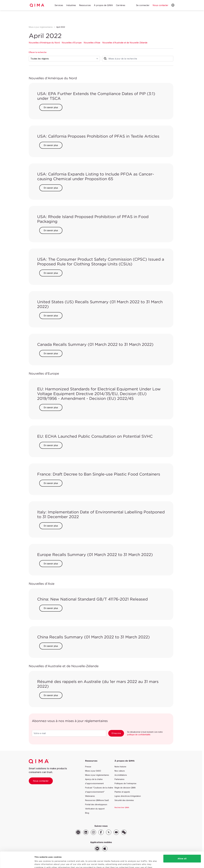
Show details (41, 863)
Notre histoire (120, 767)
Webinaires (90, 796)
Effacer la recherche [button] (38, 52)
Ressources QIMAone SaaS (97, 800)
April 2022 (61, 27)
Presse (88, 767)
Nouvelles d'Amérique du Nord (44, 43)
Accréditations (121, 775)
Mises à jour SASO (93, 771)
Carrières (121, 5)
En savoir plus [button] (51, 107)
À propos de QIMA (103, 5)
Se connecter (143, 5)
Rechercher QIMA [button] (122, 807)
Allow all (182, 844)
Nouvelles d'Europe (72, 43)
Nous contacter (41, 781)
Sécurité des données (124, 800)
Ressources (85, 5)
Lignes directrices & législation (128, 796)
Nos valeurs (120, 771)
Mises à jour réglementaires (41, 27)
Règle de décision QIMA (125, 788)
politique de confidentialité (139, 735)
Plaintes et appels (122, 792)
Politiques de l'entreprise (125, 783)
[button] (173, 5)
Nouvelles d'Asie (92, 43)
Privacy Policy (95, 856)
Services (59, 5)
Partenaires (119, 779)
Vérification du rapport (95, 809)
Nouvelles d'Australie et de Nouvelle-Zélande (125, 43)
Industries (71, 5)
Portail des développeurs (96, 804)
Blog (87, 813)
